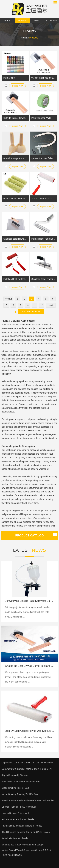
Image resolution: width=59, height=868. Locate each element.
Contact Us (52, 21)
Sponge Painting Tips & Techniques (19, 807)
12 (42, 305)
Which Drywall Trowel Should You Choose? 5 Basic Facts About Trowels (27, 853)
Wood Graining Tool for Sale (15, 788)
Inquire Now (18, 86)
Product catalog (29, 536)
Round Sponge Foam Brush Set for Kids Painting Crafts (15, 158)
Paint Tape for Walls (41, 118)
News (37, 21)
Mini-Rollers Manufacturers (27, 782)
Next (51, 305)
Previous (8, 299)
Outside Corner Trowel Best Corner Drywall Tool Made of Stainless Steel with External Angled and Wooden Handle (15, 118)
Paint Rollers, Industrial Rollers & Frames (22, 826)
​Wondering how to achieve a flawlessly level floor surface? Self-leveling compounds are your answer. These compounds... (28, 742)
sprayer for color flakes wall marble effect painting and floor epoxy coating (44, 158)
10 (27, 305)
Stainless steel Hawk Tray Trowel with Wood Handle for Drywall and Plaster (15, 239)
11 (35, 305)
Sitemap (24, 775)
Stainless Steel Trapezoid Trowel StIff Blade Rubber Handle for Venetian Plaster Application (44, 279)
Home (7, 21)
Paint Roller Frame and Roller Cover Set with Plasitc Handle (44, 239)
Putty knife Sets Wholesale (15, 838)
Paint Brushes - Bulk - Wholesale (18, 819)
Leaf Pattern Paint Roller (42, 800)
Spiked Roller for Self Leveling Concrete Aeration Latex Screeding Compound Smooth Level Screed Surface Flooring (44, 199)
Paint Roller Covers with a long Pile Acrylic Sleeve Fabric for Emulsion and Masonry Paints (15, 199)
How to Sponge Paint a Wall (15, 813)
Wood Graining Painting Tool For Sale (20, 794)
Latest (29, 550)
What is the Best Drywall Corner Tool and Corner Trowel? (29, 666)
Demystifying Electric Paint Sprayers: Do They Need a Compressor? (29, 601)
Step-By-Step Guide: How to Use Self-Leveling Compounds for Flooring (29, 731)
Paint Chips (9, 78)
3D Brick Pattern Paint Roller (16, 800)
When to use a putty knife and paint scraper (23, 845)
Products (22, 21)
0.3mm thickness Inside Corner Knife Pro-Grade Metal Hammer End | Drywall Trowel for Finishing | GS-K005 (44, 78)
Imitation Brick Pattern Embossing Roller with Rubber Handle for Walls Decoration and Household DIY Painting (15, 279)
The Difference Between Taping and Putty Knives (26, 832)
